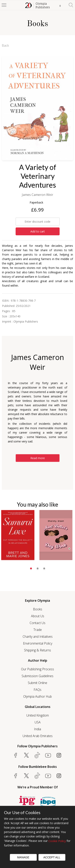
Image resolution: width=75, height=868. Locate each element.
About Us (38, 616)
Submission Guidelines (37, 676)
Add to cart (38, 231)
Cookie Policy (57, 841)
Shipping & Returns (37, 650)
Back (5, 45)
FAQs (37, 690)
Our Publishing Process (37, 669)
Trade (38, 630)
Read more (38, 458)
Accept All (52, 857)
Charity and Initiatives (38, 637)
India (37, 729)
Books (38, 609)
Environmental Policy (38, 643)
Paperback (36, 202)
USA (38, 722)
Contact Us (37, 623)
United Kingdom (38, 715)
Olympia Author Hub (37, 696)
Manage (23, 857)
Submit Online (37, 683)
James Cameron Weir (37, 195)
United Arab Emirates (38, 736)
